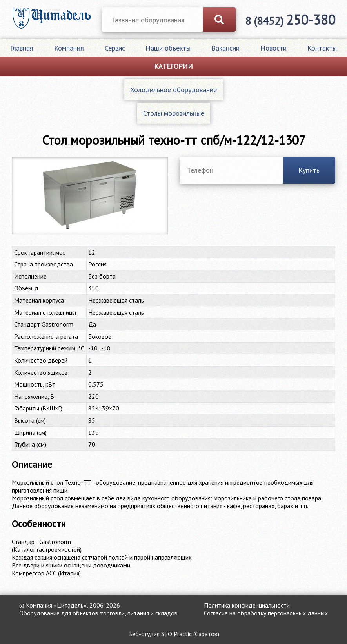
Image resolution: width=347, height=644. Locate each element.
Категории (173, 66)
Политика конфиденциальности (247, 605)
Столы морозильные (174, 113)
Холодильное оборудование (173, 90)
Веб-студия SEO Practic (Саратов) (174, 634)
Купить (309, 170)
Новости (273, 48)
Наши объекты (168, 48)
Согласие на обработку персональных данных (266, 613)
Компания (69, 48)
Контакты (322, 48)
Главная (22, 48)
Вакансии (225, 48)
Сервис (115, 48)
